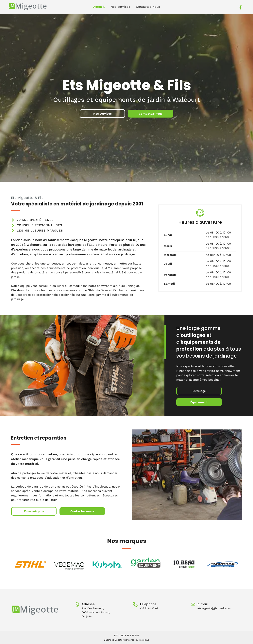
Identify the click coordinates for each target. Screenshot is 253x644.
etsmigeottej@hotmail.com (214, 608)
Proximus (144, 640)
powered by (131, 640)
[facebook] (241, 8)
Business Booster (114, 640)
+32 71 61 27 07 (149, 608)
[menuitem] (99, 7)
